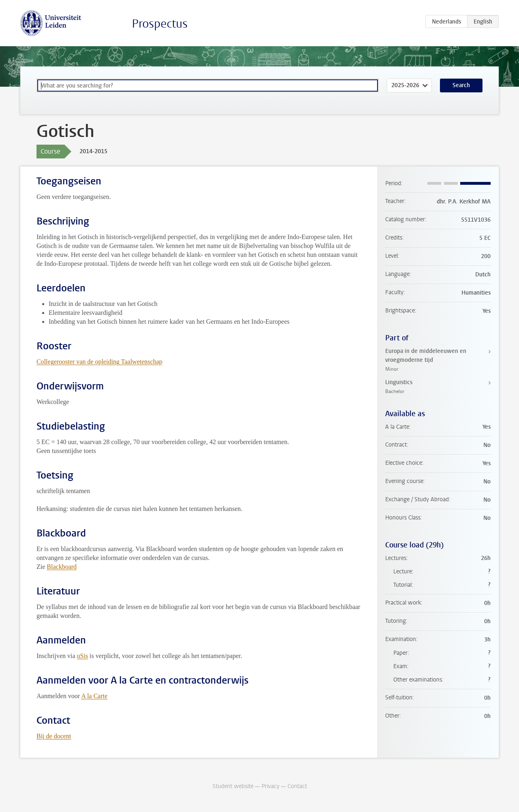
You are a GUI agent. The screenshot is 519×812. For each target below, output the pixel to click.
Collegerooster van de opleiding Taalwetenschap (99, 362)
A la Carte (94, 696)
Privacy (270, 786)
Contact (297, 786)
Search (461, 85)
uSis (83, 656)
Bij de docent (54, 736)
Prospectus (160, 24)
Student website (233, 786)
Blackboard (62, 567)
